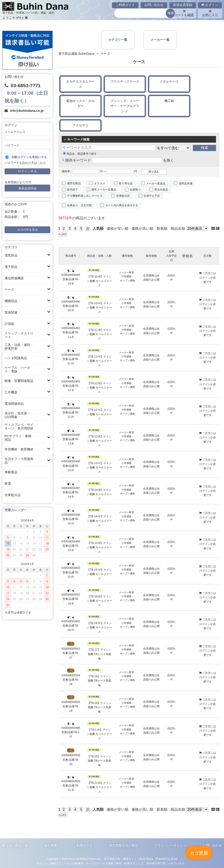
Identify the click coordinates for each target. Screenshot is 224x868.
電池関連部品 (14, 404)
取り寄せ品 (126, 183)
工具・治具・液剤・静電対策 (19, 347)
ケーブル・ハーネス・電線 (17, 369)
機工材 (169, 101)
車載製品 (11, 472)
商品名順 (178, 229)
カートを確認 (184, 13)
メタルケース (169, 81)
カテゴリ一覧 (118, 40)
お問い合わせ (154, 5)
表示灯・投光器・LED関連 (17, 415)
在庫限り (135, 190)
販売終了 (72, 190)
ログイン (210, 5)
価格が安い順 (117, 229)
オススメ (100, 183)
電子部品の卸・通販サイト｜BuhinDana (128, 859)
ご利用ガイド (125, 5)
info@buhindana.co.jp (27, 111)
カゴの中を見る (28, 230)
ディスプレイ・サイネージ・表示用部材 (19, 426)
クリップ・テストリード (19, 335)
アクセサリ (80, 125)
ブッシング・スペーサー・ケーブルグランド (125, 106)
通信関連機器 (14, 278)
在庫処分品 (13, 495)
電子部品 (11, 267)
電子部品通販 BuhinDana (76, 54)
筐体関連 (11, 312)
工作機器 (11, 392)
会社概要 (51, 845)
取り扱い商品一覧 (15, 845)
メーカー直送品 (156, 183)
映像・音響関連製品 (19, 381)
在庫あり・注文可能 (79, 205)
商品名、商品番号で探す (80, 154)
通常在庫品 (74, 183)
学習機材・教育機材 (19, 449)
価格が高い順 (142, 229)
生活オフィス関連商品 (19, 461)
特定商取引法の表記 (123, 845)
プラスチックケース (125, 81)
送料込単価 (186, 183)
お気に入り (210, 13)
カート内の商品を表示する (122, 205)
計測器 (9, 324)
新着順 (162, 229)
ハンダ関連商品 (16, 358)
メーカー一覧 (160, 40)
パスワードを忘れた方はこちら (25, 163)
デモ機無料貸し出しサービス (85, 196)
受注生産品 (161, 190)
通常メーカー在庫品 (104, 190)
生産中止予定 (152, 196)
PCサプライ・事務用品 (18, 438)
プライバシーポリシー (170, 845)
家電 (8, 484)
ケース (9, 290)
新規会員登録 (183, 5)
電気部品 (11, 255)
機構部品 (11, 301)
